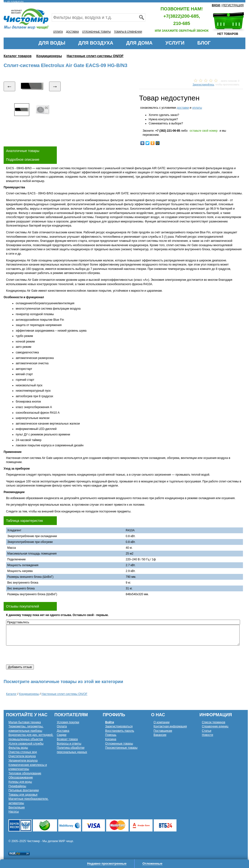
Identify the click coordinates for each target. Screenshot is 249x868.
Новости (207, 735)
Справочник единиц (215, 726)
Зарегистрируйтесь (203, 85)
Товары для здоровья (23, 795)
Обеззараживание (21, 777)
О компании (161, 722)
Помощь (111, 735)
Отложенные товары (119, 744)
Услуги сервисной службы (26, 744)
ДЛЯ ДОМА (139, 43)
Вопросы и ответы (69, 744)
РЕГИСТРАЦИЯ (233, 5)
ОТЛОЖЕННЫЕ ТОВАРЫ (96, 32)
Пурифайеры (17, 786)
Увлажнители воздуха (23, 761)
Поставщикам (163, 731)
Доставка (63, 731)
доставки (183, 108)
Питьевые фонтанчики (24, 790)
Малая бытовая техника (25, 722)
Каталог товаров (18, 56)
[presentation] (43, 655)
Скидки (62, 735)
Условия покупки (68, 722)
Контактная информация (170, 726)
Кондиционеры (49, 56)
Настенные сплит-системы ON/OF (95, 56)
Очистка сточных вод (23, 752)
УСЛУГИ (175, 43)
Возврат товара (67, 739)
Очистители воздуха (22, 756)
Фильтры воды (18, 748)
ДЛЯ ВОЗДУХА (96, 43)
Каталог (11, 694)
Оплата (62, 726)
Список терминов (214, 722)
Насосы (14, 812)
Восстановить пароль (120, 731)
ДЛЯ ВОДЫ (52, 43)
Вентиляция (17, 807)
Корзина (111, 739)
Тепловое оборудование (25, 773)
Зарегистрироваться (119, 726)
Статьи (207, 731)
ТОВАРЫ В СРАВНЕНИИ (128, 32)
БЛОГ (204, 43)
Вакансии (160, 735)
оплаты (197, 108)
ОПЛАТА (58, 32)
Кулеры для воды (20, 782)
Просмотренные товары (121, 748)
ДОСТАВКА (72, 32)
